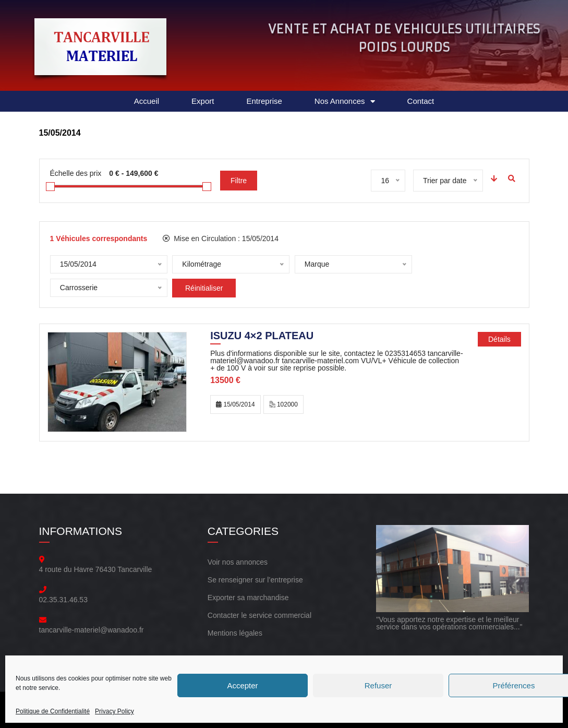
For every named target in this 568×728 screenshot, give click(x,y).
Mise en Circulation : (221, 238)
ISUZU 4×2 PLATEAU (262, 332)
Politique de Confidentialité (53, 711)
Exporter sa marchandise (248, 593)
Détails (499, 335)
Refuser (378, 685)
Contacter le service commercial (259, 611)
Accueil (147, 101)
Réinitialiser (82, 288)
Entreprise (264, 101)
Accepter (242, 685)
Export (203, 101)
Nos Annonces (345, 102)
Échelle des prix (76, 173)
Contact (421, 101)
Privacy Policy (114, 711)
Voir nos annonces (238, 557)
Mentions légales (235, 628)
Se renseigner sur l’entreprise (255, 575)
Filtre (239, 181)
